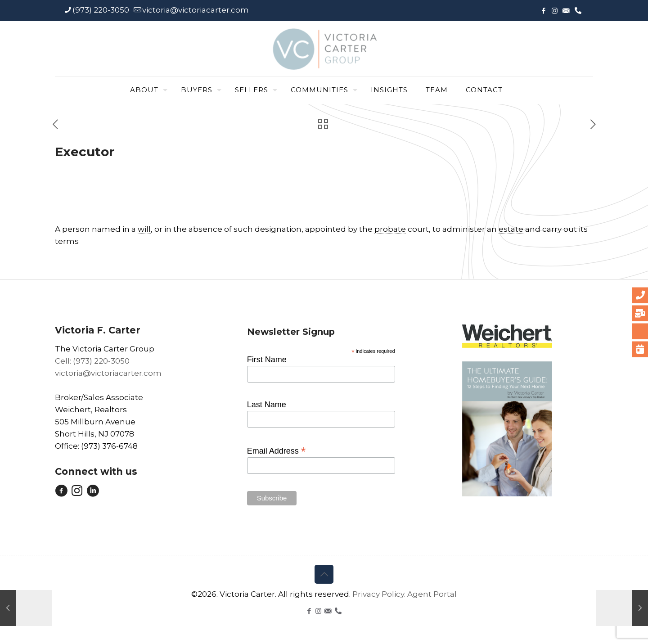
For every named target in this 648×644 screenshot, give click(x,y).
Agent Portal (432, 594)
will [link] (144, 229)
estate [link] (511, 229)
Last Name (267, 405)
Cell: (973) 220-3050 (92, 361)
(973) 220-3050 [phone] (101, 10)
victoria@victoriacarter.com (108, 373)
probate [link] (390, 229)
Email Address (277, 450)
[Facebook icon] (543, 11)
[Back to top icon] (324, 574)
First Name (267, 360)
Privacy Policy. (380, 594)
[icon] (566, 11)
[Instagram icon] (555, 11)
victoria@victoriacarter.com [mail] (196, 10)
